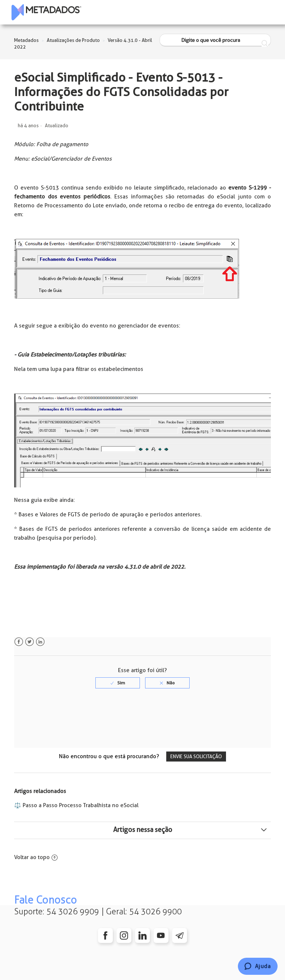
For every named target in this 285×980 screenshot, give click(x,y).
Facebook (19, 642)
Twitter (30, 642)
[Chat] (258, 966)
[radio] (118, 683)
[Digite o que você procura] (215, 40)
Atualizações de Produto (73, 40)
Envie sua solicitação (196, 757)
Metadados (26, 40)
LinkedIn (40, 642)
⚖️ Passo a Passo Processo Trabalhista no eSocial (76, 805)
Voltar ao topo (36, 857)
